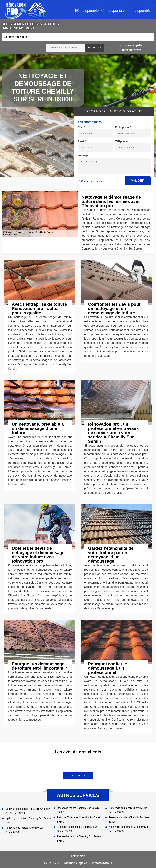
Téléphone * (122, 141)
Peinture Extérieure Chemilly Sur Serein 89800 (79, 820)
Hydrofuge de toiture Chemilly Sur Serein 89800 (28, 820)
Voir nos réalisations (16, 37)
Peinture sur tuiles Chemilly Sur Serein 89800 (130, 820)
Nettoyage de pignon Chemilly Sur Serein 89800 (128, 810)
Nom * (81, 127)
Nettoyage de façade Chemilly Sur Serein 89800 (24, 830)
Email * (82, 141)
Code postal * (123, 127)
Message (83, 155)
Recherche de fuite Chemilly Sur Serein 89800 (79, 838)
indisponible (89, 11)
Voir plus (78, 776)
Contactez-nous (101, 863)
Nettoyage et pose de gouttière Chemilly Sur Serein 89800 (28, 811)
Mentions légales (76, 863)
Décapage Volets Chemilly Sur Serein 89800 (78, 810)
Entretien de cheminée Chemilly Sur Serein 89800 (77, 829)
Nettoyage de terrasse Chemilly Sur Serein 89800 (128, 829)
